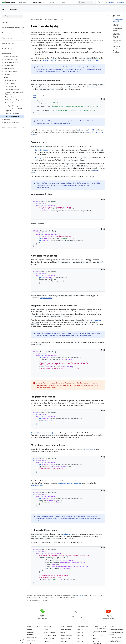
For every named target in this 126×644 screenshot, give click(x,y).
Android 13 (80, 636)
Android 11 (80, 641)
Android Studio (109, 2)
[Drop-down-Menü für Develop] (57, 2)
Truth (90, 130)
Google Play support (115, 637)
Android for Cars (65, 639)
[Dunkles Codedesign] (102, 99)
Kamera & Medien (49, 639)
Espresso (82, 130)
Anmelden (120, 2)
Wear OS (63, 633)
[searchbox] (12, 16)
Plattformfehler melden (116, 630)
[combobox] (87, 2)
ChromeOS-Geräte (66, 636)
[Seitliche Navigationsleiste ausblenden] (22, 641)
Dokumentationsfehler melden (116, 633)
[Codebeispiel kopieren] (104, 99)
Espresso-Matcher (89, 449)
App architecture (9, 9)
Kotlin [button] (43, 96)
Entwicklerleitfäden (99, 636)
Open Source (31, 640)
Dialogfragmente (67, 534)
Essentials (23, 2)
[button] (11, 28)
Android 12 (80, 639)
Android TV (63, 641)
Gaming (46, 630)
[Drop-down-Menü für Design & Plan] (44, 2)
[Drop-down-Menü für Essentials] (29, 2)
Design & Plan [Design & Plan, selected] (38, 2)
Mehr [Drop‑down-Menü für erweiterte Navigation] (64, 2)
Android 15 (80, 630)
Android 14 (80, 633)
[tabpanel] (68, 107)
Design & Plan (48, 19)
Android (30, 630)
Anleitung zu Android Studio (99, 632)
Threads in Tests (76, 71)
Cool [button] (35, 96)
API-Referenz (97, 639)
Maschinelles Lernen (50, 633)
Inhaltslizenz (81, 595)
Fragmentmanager (46, 298)
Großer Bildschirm (65, 630)
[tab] (35, 96)
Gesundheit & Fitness (50, 636)
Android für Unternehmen (31, 633)
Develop (52, 2)
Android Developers (36, 19)
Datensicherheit (32, 637)
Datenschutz (47, 641)
